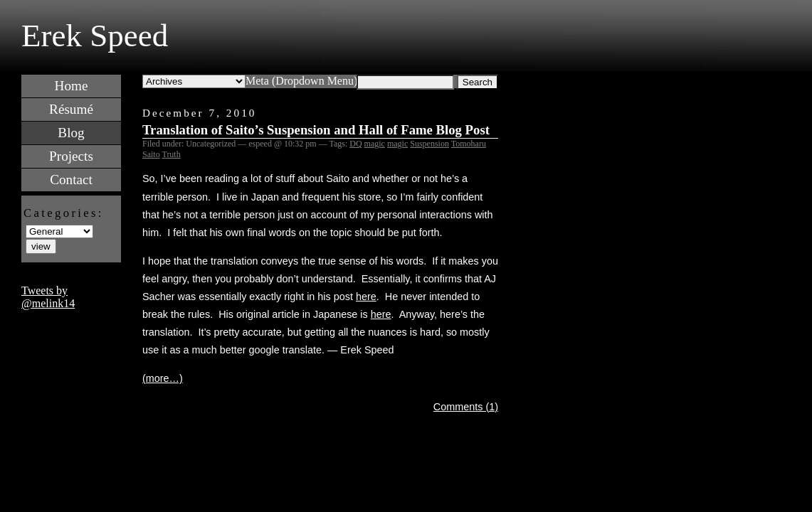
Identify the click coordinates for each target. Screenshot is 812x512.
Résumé (71, 109)
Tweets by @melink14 (48, 297)
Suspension (429, 144)
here (366, 297)
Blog (71, 133)
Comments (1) (466, 407)
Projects (71, 156)
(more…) (163, 378)
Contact (71, 180)
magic (375, 144)
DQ (355, 144)
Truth (171, 154)
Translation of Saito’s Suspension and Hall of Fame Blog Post (316, 130)
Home (72, 86)
